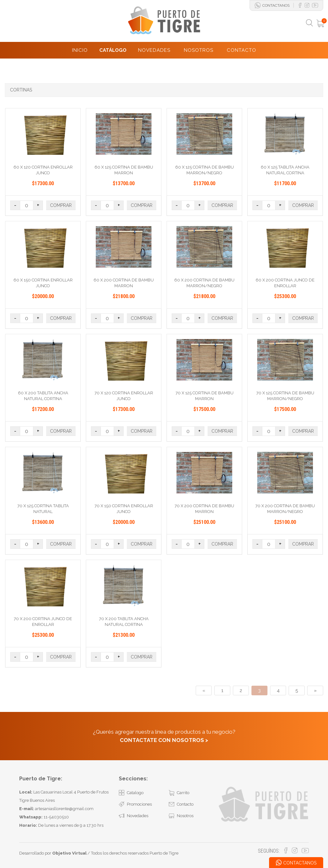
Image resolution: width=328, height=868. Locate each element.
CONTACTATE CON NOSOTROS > (164, 740)
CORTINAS (21, 90)
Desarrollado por (53, 853)
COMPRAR (61, 205)
